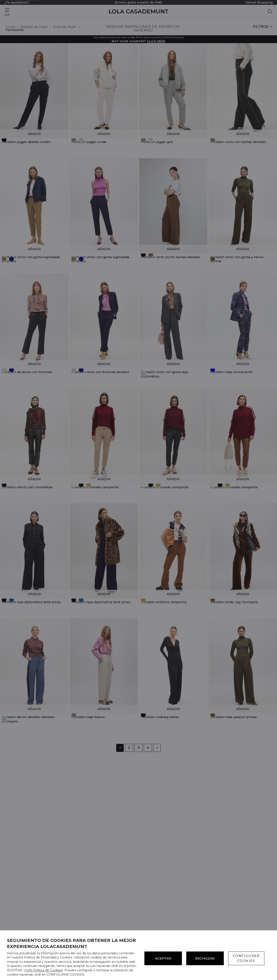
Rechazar (205, 958)
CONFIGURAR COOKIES (246, 958)
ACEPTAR (163, 958)
